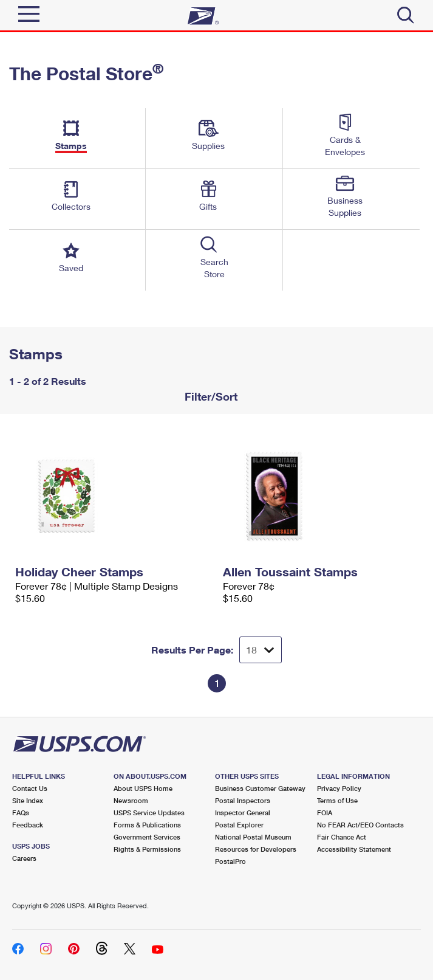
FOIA (325, 813)
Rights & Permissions (147, 849)
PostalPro (230, 861)
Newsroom (131, 800)
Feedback (28, 825)
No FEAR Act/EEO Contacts (360, 825)
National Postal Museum (253, 837)
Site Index (28, 800)
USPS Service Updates (149, 813)
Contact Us (30, 788)
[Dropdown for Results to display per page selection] (261, 650)
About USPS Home (143, 788)
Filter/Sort (210, 396)
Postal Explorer (239, 825)
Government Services (147, 837)
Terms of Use (337, 800)
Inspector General (243, 813)
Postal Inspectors (243, 800)
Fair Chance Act (342, 837)
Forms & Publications (147, 825)
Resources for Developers (256, 849)
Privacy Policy (339, 788)
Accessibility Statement (354, 849)
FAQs (21, 813)
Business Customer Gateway (260, 788)
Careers (24, 858)
